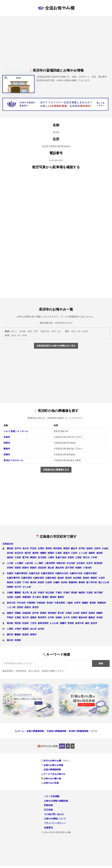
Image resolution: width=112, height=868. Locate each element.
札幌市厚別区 (21, 573)
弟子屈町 (98, 593)
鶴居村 (82, 593)
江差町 (59, 553)
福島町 (33, 617)
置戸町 (26, 557)
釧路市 (26, 568)
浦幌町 (43, 553)
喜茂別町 (98, 563)
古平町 (51, 617)
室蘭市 (63, 623)
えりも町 (83, 553)
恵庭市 (66, 553)
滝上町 (33, 593)
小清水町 (87, 568)
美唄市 (84, 613)
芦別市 (33, 548)
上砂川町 (29, 563)
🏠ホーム (19, 731)
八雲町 (10, 629)
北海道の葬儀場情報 (56, 731)
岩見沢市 (19, 553)
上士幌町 (19, 563)
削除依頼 (48, 805)
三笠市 (33, 623)
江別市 (74, 553)
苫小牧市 (37, 597)
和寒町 (18, 640)
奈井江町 (11, 603)
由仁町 (33, 629)
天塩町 (90, 593)
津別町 (74, 593)
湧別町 (26, 629)
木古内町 (71, 563)
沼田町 (20, 607)
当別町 (10, 597)
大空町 (18, 557)
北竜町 (74, 617)
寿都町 (10, 587)
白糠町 (57, 582)
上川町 (10, 563)
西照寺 (7, 443)
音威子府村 (61, 557)
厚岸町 (49, 548)
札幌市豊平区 (13, 578)
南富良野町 (43, 623)
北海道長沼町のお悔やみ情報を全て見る (56, 346)
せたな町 (27, 587)
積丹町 (33, 582)
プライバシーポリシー (55, 823)
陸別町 (26, 634)
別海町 (59, 617)
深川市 (26, 617)
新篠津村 (73, 582)
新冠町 (93, 603)
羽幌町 (18, 613)
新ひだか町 (104, 582)
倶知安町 (42, 568)
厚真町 (66, 548)
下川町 (26, 582)
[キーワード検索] (47, 663)
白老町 (49, 582)
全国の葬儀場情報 (35, 731)
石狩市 (97, 548)
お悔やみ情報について (55, 819)
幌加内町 (83, 617)
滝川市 (26, 593)
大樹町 (10, 593)
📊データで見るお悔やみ (53, 774)
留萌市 (33, 634)
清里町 (18, 568)
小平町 (94, 557)
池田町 (90, 548)
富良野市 (42, 617)
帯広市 (86, 557)
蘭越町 (18, 634)
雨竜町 (51, 553)
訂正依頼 (48, 810)
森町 (87, 623)
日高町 (69, 613)
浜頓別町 (27, 613)
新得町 (82, 582)
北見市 (89, 563)
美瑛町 (43, 613)
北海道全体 (8, 544)
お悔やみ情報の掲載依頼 (56, 801)
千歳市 (59, 593)
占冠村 (18, 582)
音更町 (71, 557)
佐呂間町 (77, 578)
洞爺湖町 (27, 597)
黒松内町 (60, 568)
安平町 (82, 548)
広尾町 (18, 617)
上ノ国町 (39, 563)
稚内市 (10, 640)
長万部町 (42, 557)
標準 (62, 746)
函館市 (10, 613)
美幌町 (100, 613)
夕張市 (18, 629)
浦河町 (36, 553)
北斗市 (66, 617)
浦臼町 (28, 553)
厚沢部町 (58, 548)
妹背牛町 (80, 623)
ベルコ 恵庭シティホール (16, 431)
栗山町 (51, 568)
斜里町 (41, 582)
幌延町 (92, 617)
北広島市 (81, 563)
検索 (101, 663)
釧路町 (33, 568)
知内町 (64, 582)
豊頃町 (53, 597)
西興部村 (102, 603)
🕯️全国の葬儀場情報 (51, 769)
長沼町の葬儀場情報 (79, 731)
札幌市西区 (27, 578)
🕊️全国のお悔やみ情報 (52, 765)
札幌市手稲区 (90, 573)
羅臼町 (10, 634)
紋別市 (94, 623)
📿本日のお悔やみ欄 (51, 761)
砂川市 (18, 587)
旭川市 (26, 548)
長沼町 (50, 603)
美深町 (92, 613)
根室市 (28, 607)
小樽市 (51, 557)
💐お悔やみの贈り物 (51, 779)
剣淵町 (79, 568)
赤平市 (18, 548)
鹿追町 (86, 578)
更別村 (68, 578)
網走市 (74, 548)
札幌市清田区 (48, 573)
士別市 (102, 578)
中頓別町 (41, 603)
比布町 (76, 613)
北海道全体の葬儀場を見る (56, 470)
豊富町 (61, 597)
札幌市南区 (51, 578)
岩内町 (10, 553)
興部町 (33, 557)
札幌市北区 (34, 573)
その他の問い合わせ (54, 814)
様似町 (61, 578)
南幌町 (85, 603)
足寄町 (41, 548)
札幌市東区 (39, 578)
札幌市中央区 (76, 573)
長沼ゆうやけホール (13, 460)
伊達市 (41, 593)
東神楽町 (52, 613)
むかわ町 (54, 623)
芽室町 (71, 623)
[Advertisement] (56, 44)
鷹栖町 (18, 593)
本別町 (100, 617)
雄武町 (10, 557)
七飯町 (70, 603)
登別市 (36, 607)
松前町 (26, 623)
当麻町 (18, 597)
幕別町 (10, 623)
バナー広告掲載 (52, 796)
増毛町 (18, 623)
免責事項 (48, 828)
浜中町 (36, 613)
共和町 (10, 568)
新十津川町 (92, 582)
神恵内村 (61, 563)
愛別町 (10, 548)
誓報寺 (7, 449)
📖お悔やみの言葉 (50, 783)
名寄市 (77, 603)
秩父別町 (50, 593)
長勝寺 (7, 454)
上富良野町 (50, 563)
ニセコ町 (11, 607)
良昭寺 (7, 437)
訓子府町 (70, 568)
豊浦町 (45, 597)
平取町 (10, 617)
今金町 (105, 548)
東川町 (61, 613)
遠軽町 (92, 553)
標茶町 (94, 578)
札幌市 (10, 573)
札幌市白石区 (62, 573)
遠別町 (100, 553)
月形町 (66, 593)
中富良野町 (60, 603)
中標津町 (31, 603)
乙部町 (79, 557)
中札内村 (21, 603)
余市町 (41, 629)
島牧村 (10, 582)
